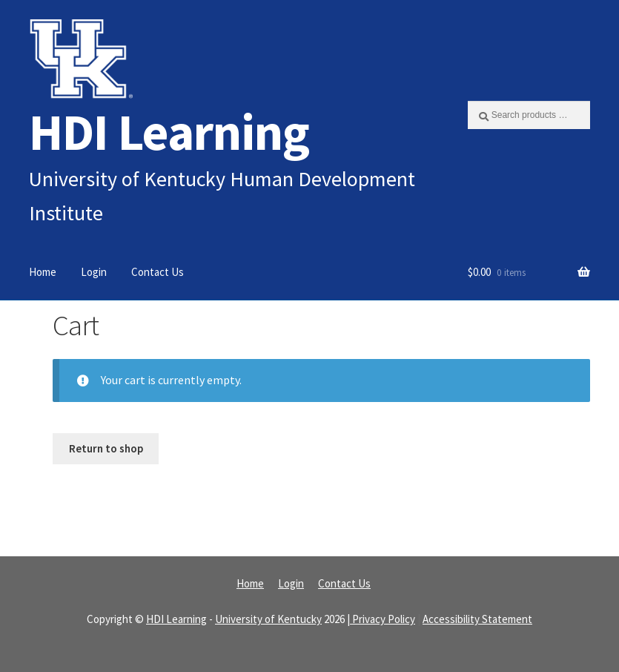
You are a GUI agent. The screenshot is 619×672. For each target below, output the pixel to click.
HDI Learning (169, 132)
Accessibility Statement (477, 619)
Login (94, 272)
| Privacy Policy (381, 619)
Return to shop (106, 448)
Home (43, 272)
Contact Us (158, 272)
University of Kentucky (268, 619)
